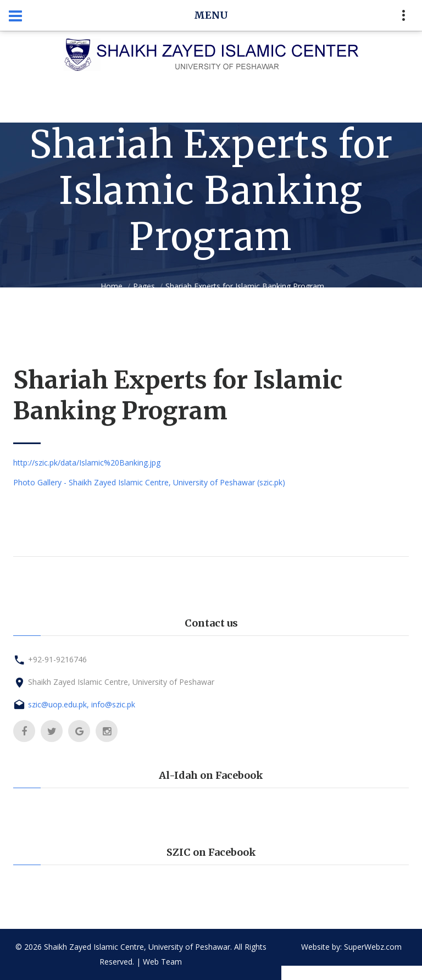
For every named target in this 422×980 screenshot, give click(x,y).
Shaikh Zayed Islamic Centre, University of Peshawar (121, 682)
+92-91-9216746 (57, 659)
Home (112, 286)
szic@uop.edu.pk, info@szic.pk (82, 704)
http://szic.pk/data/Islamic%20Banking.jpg (87, 463)
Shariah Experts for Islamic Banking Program (245, 286)
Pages (144, 286)
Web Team (162, 962)
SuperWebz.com (373, 947)
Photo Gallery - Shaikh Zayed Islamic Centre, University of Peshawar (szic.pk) (149, 482)
